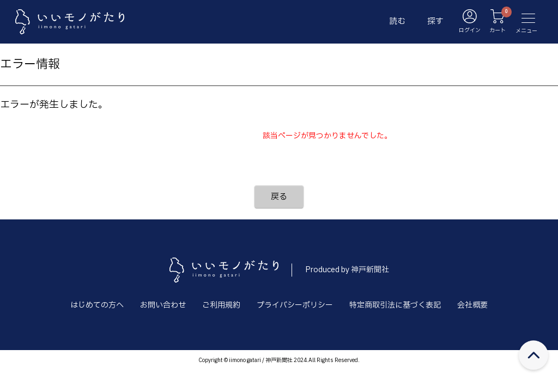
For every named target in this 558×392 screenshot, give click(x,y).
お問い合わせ (163, 305)
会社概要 (472, 305)
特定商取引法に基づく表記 (395, 305)
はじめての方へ (97, 305)
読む (397, 22)
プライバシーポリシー (295, 305)
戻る (279, 197)
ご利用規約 (221, 305)
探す (435, 22)
